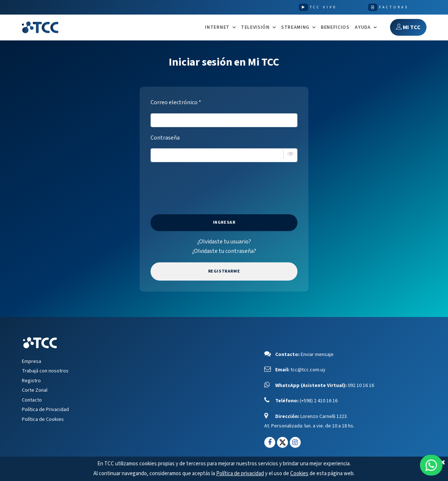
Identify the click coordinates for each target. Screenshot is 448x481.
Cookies (299, 474)
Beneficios (335, 27)
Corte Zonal (35, 390)
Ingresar (224, 222)
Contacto (32, 400)
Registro (31, 381)
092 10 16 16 (361, 386)
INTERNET (217, 28)
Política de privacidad (240, 474)
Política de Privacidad (45, 410)
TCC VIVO (324, 7)
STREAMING (295, 28)
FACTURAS (394, 7)
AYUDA (363, 28)
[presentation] (224, 182)
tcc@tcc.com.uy (308, 370)
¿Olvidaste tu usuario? (224, 242)
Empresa (32, 361)
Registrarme (224, 271)
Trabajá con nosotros (45, 371)
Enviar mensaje (317, 355)
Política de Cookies (43, 419)
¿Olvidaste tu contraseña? (224, 251)
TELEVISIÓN (255, 28)
